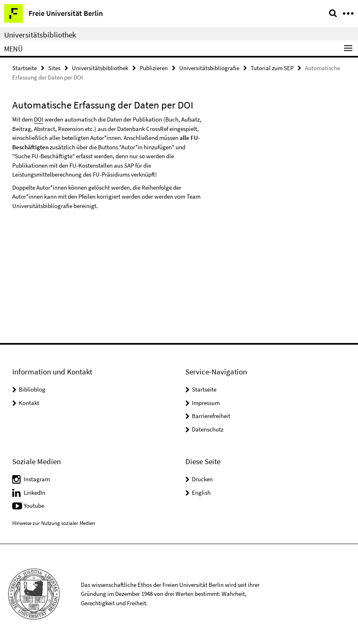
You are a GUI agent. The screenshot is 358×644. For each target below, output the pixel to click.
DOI (39, 119)
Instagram (37, 479)
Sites (54, 68)
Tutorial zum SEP (272, 68)
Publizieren (154, 68)
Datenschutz (208, 429)
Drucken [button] (202, 479)
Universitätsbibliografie (209, 68)
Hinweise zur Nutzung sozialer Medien (54, 523)
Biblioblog (32, 389)
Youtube (34, 506)
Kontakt (29, 403)
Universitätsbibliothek (40, 35)
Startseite (24, 68)
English (201, 492)
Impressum (206, 403)
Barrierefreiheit (211, 416)
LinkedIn (34, 492)
